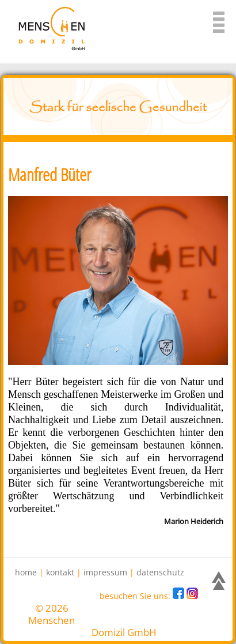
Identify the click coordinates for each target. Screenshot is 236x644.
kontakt (60, 573)
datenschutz (160, 573)
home (26, 573)
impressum (105, 573)
